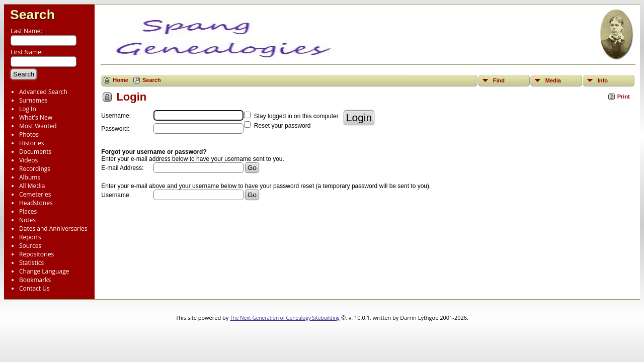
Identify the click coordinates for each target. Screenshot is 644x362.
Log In (28, 109)
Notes (27, 220)
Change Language (44, 271)
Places (28, 211)
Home (120, 80)
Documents (35, 152)
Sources (30, 246)
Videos (28, 160)
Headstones (36, 203)
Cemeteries (35, 194)
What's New (36, 117)
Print (624, 97)
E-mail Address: (122, 168)
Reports (30, 237)
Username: (116, 195)
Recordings (35, 169)
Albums (30, 177)
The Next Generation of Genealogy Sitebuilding (285, 318)
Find (499, 80)
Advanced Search (43, 92)
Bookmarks (35, 280)
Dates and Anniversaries (53, 229)
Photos (29, 134)
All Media (32, 186)
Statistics (31, 263)
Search (32, 15)
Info (603, 80)
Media (553, 80)
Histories (31, 143)
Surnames (33, 100)
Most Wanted (38, 126)
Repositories (36, 254)
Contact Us (34, 288)
